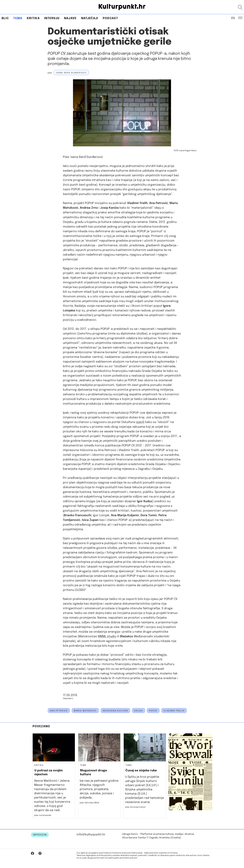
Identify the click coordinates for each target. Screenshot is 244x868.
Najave (70, 18)
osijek (138, 711)
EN (233, 18)
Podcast (110, 18)
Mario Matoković (85, 711)
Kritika (33, 18)
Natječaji (90, 18)
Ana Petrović (59, 711)
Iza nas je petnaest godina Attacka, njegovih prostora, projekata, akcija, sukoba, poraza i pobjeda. (99, 789)
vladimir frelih (174, 711)
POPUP (153, 711)
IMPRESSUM (40, 835)
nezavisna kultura (115, 711)
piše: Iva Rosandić (43, 815)
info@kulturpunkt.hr (91, 835)
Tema (18, 18)
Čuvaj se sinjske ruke (141, 771)
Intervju (52, 18)
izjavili (140, 422)
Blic (5, 18)
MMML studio (107, 636)
